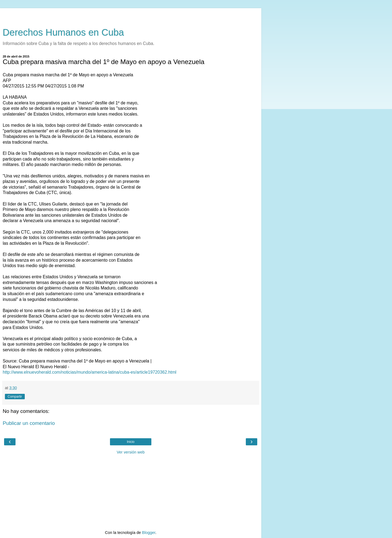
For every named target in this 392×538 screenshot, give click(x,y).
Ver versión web (131, 452)
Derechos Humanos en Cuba (63, 32)
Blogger (149, 533)
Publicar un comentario (29, 423)
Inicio (131, 442)
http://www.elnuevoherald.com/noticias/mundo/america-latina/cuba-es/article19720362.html (90, 372)
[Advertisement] (131, 15)
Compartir (15, 397)
